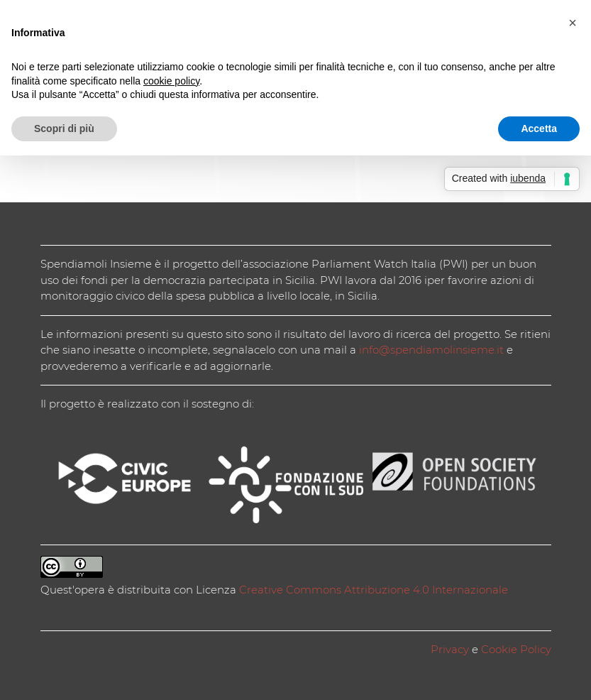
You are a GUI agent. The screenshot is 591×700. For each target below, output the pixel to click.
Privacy (450, 649)
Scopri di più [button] (64, 128)
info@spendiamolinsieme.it (431, 350)
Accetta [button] (539, 128)
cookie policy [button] (171, 81)
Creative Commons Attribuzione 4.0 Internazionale (374, 590)
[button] (573, 23)
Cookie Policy (516, 649)
